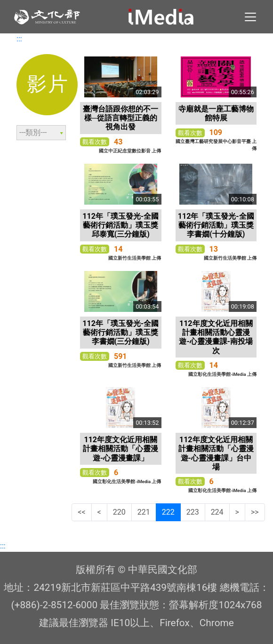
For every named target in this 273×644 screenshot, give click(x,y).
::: (19, 39)
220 (119, 512)
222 (168, 512)
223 (193, 512)
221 (144, 512)
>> (255, 512)
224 (217, 512)
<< (81, 512)
